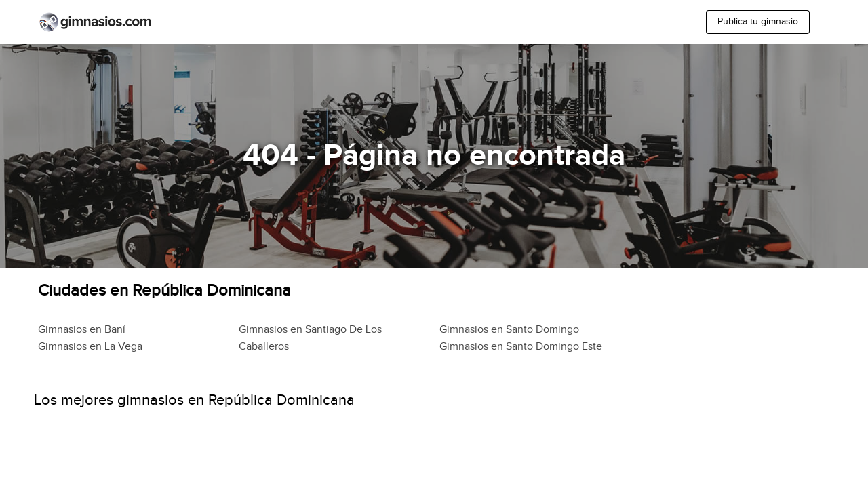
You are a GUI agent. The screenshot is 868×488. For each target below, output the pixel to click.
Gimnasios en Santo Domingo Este (521, 347)
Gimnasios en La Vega (90, 347)
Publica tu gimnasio (758, 22)
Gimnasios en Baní (82, 330)
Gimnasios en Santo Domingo (509, 330)
